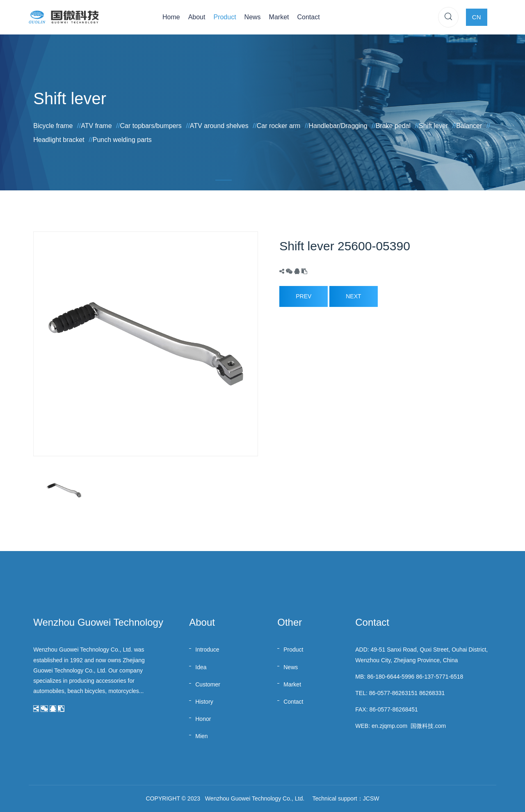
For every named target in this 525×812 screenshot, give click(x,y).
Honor (203, 719)
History (204, 702)
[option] (146, 344)
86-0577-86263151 (393, 693)
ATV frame (96, 126)
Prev (304, 296)
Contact (309, 17)
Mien (201, 736)
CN (477, 17)
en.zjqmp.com (389, 726)
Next (353, 296)
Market (279, 17)
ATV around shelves (219, 126)
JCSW (371, 798)
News (253, 17)
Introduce (207, 650)
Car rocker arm (279, 126)
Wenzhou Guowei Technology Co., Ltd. (255, 798)
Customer (208, 684)
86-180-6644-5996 (391, 677)
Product (225, 17)
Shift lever (433, 126)
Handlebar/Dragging (338, 126)
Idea (201, 667)
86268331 (432, 693)
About (197, 17)
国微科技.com (428, 726)
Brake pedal (393, 126)
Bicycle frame (53, 126)
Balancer (469, 126)
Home (171, 17)
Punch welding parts (122, 140)
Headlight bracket (59, 140)
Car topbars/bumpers (151, 126)
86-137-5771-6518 (439, 677)
